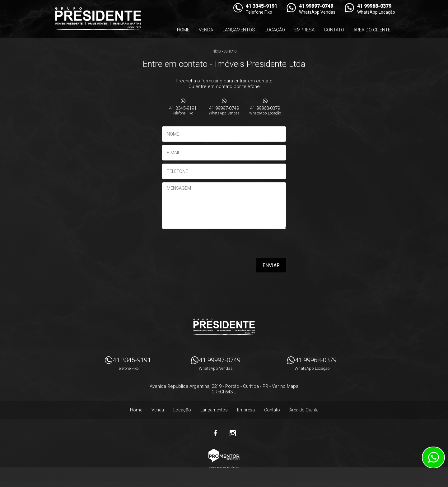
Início (216, 51)
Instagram (233, 433)
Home (183, 30)
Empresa (304, 30)
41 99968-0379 (265, 110)
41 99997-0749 (224, 110)
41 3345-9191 (183, 110)
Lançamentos (239, 30)
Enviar (271, 265)
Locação (275, 30)
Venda (206, 30)
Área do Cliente (372, 30)
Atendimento (433, 457)
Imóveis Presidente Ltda (224, 327)
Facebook (215, 433)
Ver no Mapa (285, 386)
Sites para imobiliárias (224, 468)
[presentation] (246, 246)
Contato (334, 30)
